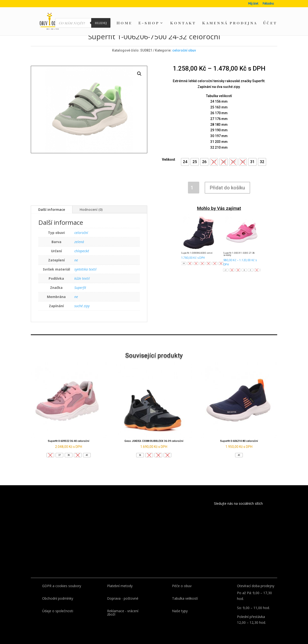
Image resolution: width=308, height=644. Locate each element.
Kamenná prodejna (230, 23)
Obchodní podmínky (58, 598)
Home (124, 23)
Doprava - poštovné (123, 598)
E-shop (149, 23)
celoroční (81, 233)
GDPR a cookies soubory (62, 586)
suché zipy (82, 306)
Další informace (52, 209)
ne (76, 260)
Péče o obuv (182, 586)
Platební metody (120, 586)
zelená (79, 242)
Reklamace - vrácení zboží (123, 613)
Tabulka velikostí (185, 598)
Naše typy (180, 611)
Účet (270, 23)
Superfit (80, 288)
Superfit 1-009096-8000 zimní (197, 253)
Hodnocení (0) (91, 209)
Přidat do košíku (227, 188)
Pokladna (268, 4)
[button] (185, 162)
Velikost (169, 159)
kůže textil (82, 278)
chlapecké (82, 251)
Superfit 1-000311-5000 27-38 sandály (239, 254)
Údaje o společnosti (58, 611)
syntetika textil (85, 269)
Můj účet (253, 4)
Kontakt (183, 23)
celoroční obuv (184, 50)
